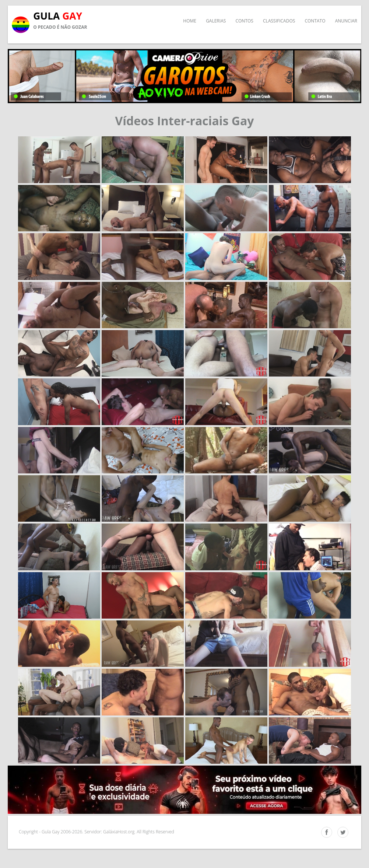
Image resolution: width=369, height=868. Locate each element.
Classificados (279, 21)
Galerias (216, 21)
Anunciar (346, 21)
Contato (315, 21)
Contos (244, 21)
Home (190, 21)
